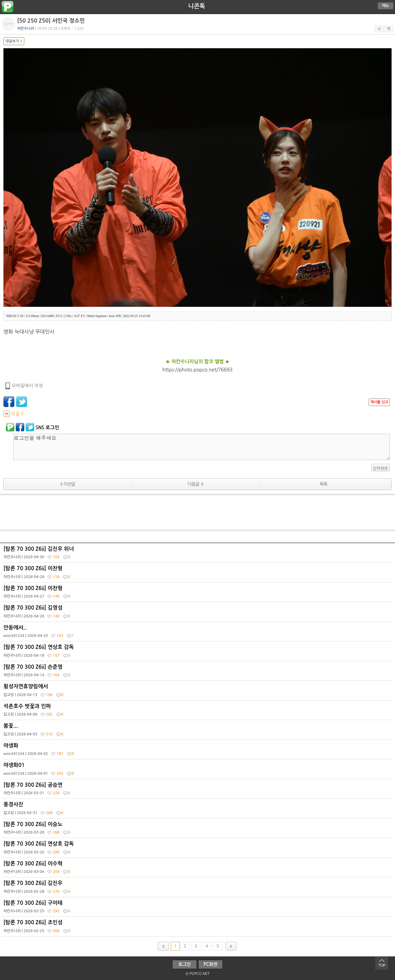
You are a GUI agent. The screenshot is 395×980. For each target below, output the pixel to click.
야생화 (198, 751)
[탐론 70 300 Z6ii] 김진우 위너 (198, 554)
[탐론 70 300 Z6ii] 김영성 (198, 613)
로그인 (185, 964)
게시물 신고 (379, 402)
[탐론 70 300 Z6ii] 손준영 (198, 672)
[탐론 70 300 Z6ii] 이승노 (198, 830)
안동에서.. (198, 633)
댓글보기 (14, 41)
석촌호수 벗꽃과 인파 (198, 712)
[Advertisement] (197, 512)
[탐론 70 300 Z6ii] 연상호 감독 (198, 653)
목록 (323, 484)
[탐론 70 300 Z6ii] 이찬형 (198, 574)
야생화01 (198, 771)
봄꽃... (198, 731)
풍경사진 (198, 810)
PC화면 (211, 964)
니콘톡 (197, 6)
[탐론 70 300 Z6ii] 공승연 (198, 790)
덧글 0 (14, 414)
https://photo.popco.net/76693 (198, 370)
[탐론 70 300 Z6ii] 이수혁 (198, 869)
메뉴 (386, 6)
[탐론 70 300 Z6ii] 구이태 (198, 909)
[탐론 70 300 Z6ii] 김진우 (198, 889)
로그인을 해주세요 (202, 447)
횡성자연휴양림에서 (198, 692)
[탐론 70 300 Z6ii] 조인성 (198, 928)
